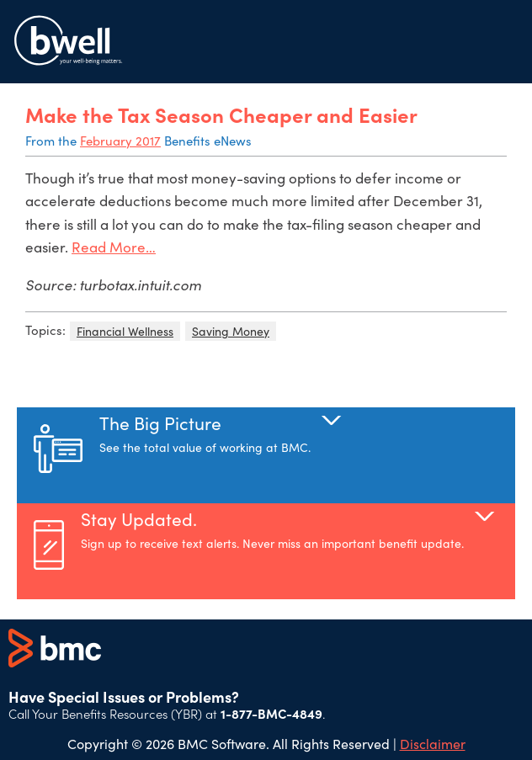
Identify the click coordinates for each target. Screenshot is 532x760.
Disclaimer (433, 744)
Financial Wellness (125, 331)
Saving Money (231, 331)
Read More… (114, 247)
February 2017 (120, 141)
